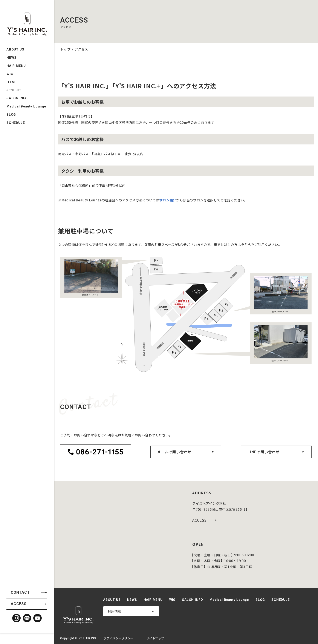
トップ (65, 49)
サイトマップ (155, 638)
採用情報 (114, 611)
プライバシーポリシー (118, 638)
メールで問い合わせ (174, 452)
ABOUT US (15, 40)
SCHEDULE (16, 113)
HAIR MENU (16, 56)
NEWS (11, 48)
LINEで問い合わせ (263, 452)
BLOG (11, 105)
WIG (10, 64)
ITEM (11, 72)
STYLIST (14, 80)
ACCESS (19, 435)
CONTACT (20, 423)
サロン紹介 (168, 200)
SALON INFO (17, 89)
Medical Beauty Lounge (26, 97)
